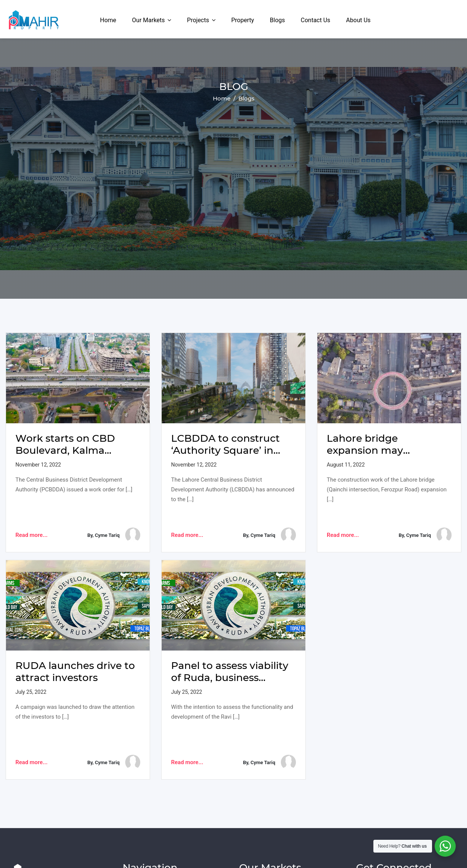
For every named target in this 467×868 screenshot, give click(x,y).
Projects (198, 20)
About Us (358, 20)
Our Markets (148, 20)
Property (243, 20)
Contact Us (316, 20)
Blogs (277, 20)
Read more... (31, 535)
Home (108, 20)
